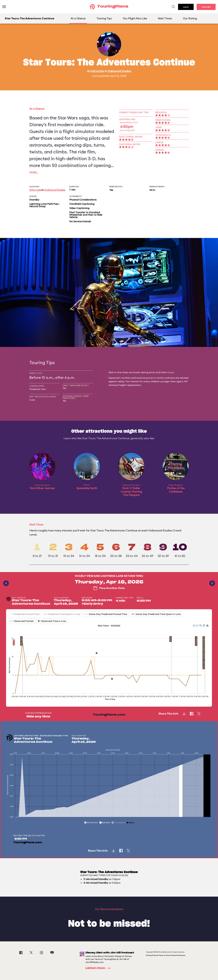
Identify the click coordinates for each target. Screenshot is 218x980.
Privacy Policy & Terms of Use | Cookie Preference (166, 955)
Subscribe (206, 7)
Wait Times (165, 18)
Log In (186, 7)
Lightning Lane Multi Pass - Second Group (45, 205)
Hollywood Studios (119, 71)
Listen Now (99, 968)
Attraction (98, 71)
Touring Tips (104, 18)
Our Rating (190, 18)
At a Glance (78, 18)
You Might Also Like (135, 18)
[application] (109, 663)
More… (34, 172)
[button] (194, 625)
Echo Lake (35, 190)
